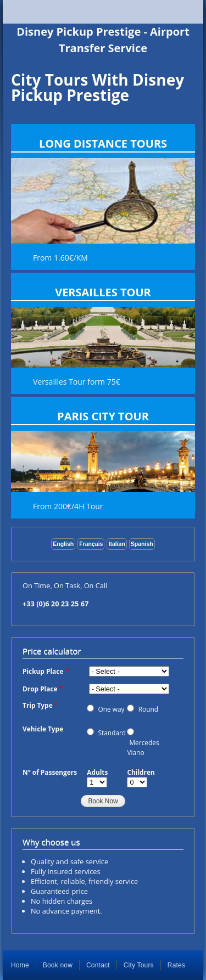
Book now (58, 965)
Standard (112, 733)
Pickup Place (43, 671)
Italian (116, 544)
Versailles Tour (103, 292)
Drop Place (40, 689)
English (63, 544)
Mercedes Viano (143, 747)
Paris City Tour (103, 416)
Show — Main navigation (103, 12)
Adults (97, 772)
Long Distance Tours (103, 143)
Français (91, 544)
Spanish (142, 544)
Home (20, 965)
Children (141, 772)
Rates (176, 965)
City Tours (139, 965)
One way (112, 709)
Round (148, 709)
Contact (98, 965)
